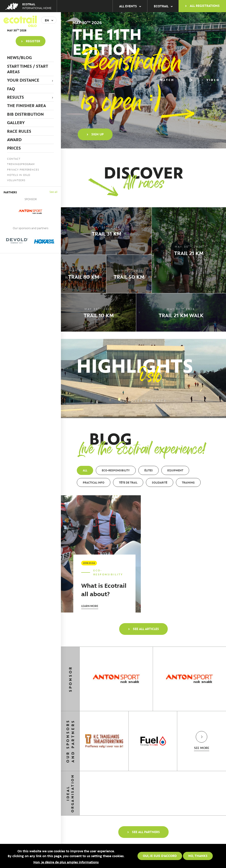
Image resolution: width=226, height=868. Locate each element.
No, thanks (198, 856)
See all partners (146, 832)
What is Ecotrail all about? (104, 589)
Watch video (190, 80)
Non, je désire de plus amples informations (66, 862)
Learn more (90, 606)
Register (33, 41)
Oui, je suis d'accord (160, 856)
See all (53, 192)
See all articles (146, 629)
